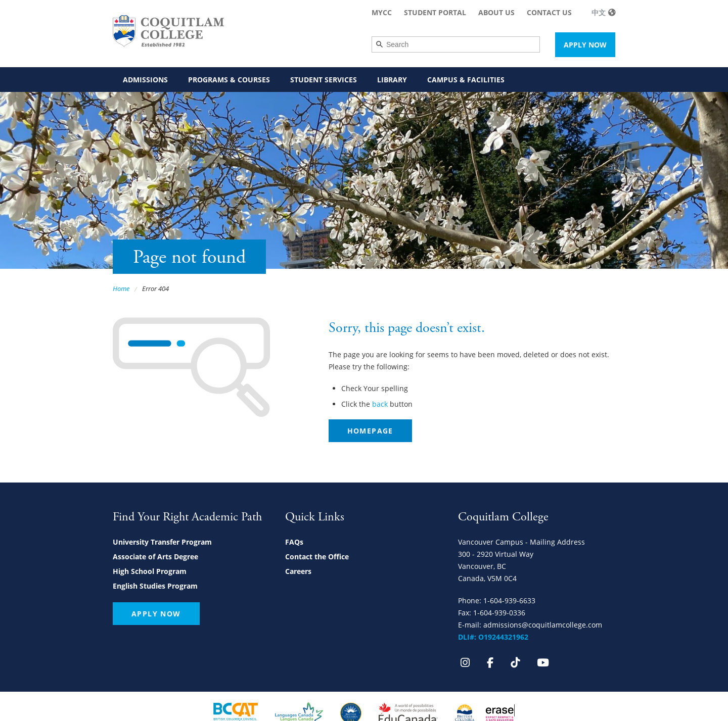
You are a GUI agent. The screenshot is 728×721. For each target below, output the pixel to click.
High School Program (150, 571)
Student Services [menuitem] (324, 80)
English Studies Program (155, 586)
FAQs (294, 542)
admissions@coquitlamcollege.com (543, 625)
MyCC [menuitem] (382, 12)
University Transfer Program (162, 542)
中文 (599, 12)
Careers (298, 571)
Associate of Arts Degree (155, 557)
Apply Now (585, 45)
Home (121, 289)
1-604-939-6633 (509, 600)
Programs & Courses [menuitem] (229, 80)
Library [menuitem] (392, 80)
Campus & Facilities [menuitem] (466, 80)
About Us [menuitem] (496, 12)
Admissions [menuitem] (145, 80)
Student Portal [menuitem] (435, 12)
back (380, 404)
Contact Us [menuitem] (549, 12)
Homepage (370, 431)
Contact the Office (317, 557)
